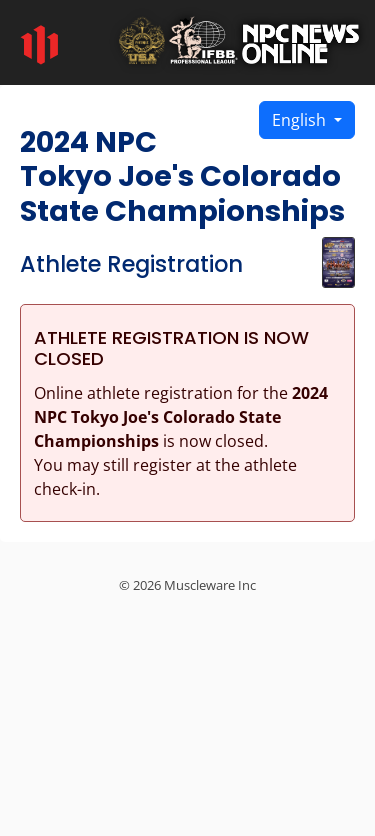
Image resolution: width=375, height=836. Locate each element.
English (301, 120)
